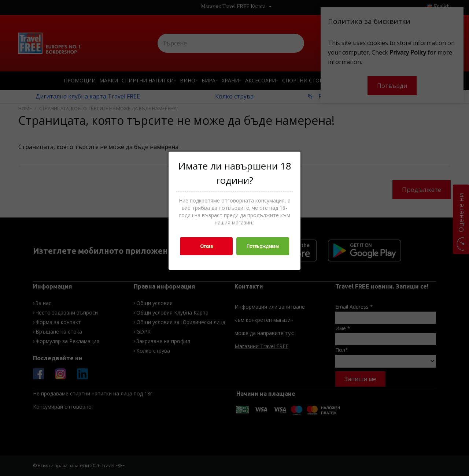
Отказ (206, 246)
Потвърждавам (263, 246)
